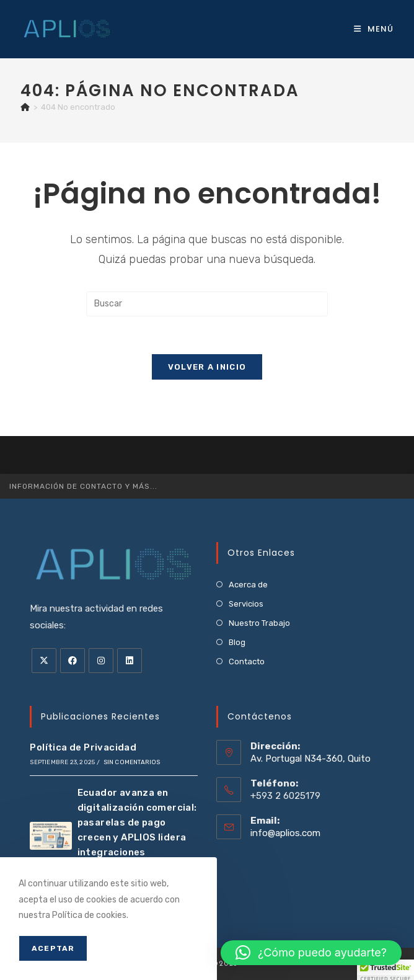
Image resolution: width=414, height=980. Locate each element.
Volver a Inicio (207, 367)
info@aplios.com (285, 833)
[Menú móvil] (374, 29)
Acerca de (248, 585)
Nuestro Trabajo (259, 623)
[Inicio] (25, 107)
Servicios (246, 604)
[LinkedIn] (130, 661)
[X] (44, 661)
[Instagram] (101, 661)
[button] (311, 953)
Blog (237, 642)
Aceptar (53, 948)
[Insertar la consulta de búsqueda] (207, 304)
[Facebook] (73, 661)
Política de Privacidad (83, 747)
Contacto (247, 661)
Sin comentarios (132, 762)
